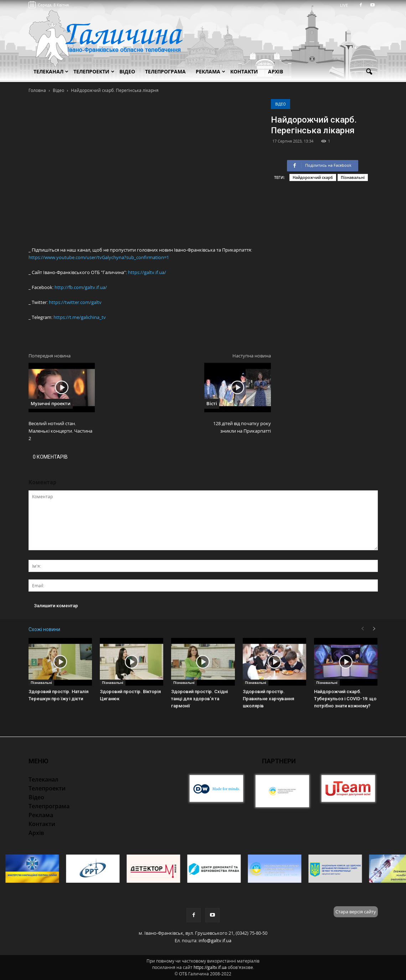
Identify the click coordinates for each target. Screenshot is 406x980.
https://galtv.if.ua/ (147, 272)
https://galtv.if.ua (210, 967)
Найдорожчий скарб (313, 177)
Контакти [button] (244, 71)
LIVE (346, 5)
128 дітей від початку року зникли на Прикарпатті (242, 427)
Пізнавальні (353, 177)
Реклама (210, 71)
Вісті (212, 403)
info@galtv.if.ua (215, 940)
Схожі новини (44, 629)
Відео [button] (127, 71)
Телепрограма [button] (165, 71)
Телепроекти (94, 71)
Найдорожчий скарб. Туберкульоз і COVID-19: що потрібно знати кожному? (345, 699)
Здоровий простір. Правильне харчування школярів (268, 699)
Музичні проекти (51, 403)
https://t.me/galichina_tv (80, 317)
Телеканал (51, 71)
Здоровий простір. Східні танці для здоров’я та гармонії (199, 699)
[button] (369, 72)
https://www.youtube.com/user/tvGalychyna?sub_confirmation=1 (99, 257)
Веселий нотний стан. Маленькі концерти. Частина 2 (60, 431)
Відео (281, 104)
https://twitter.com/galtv (75, 302)
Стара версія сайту (356, 912)
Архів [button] (276, 71)
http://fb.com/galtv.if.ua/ (81, 287)
